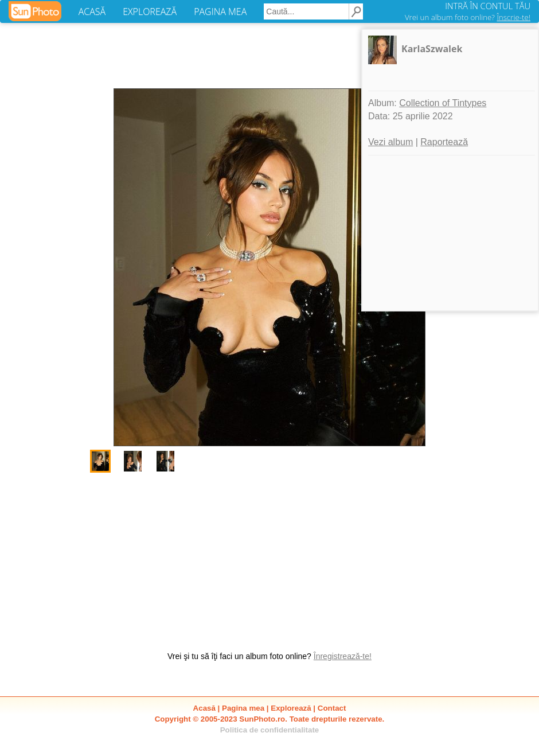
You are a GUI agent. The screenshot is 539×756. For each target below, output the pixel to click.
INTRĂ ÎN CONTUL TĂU (488, 6)
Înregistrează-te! (343, 656)
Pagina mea (243, 708)
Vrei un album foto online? (468, 17)
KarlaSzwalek (432, 49)
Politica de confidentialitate (270, 730)
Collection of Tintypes (443, 103)
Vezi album (390, 142)
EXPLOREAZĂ (150, 11)
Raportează (444, 142)
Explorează (291, 708)
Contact (332, 708)
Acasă (204, 708)
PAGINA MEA (220, 11)
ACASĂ (92, 11)
